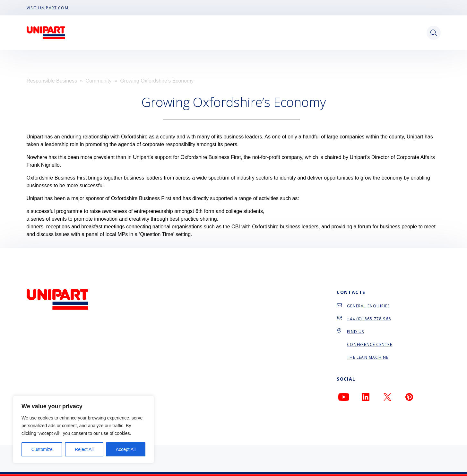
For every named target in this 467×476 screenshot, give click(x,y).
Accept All (126, 449)
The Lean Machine (368, 357)
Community (99, 81)
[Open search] (434, 33)
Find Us (355, 332)
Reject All (84, 449)
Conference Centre (370, 344)
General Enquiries (368, 306)
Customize (42, 449)
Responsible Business (52, 81)
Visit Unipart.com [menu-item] (48, 8)
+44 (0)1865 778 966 (369, 319)
